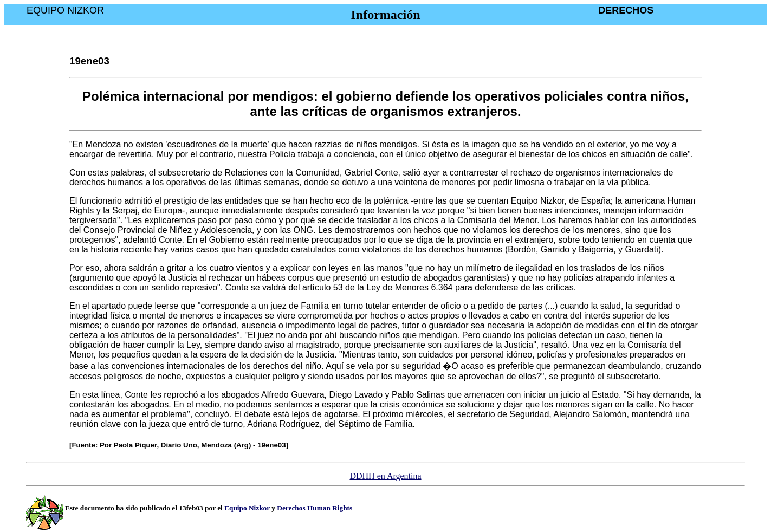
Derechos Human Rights (315, 508)
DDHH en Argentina (385, 476)
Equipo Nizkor (247, 508)
